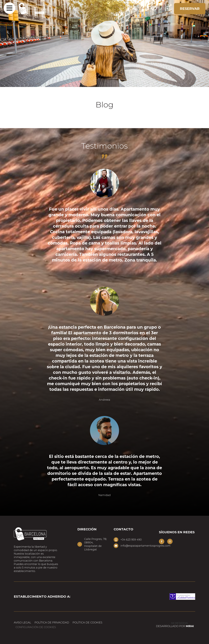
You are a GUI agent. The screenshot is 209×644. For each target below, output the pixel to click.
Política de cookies (87, 623)
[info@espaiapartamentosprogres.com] (116, 546)
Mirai (190, 626)
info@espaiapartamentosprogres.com (145, 546)
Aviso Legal (22, 623)
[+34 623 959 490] (116, 540)
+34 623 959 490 (131, 540)
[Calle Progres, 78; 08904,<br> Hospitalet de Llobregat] (80, 544)
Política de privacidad (52, 623)
